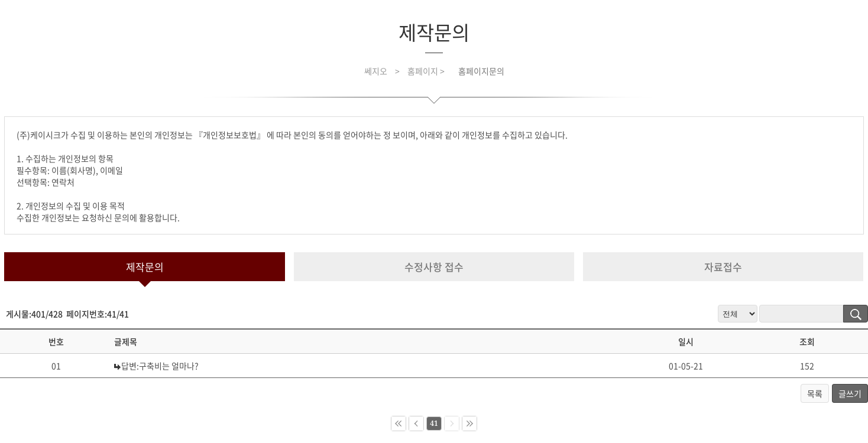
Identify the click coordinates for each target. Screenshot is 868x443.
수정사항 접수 (434, 267)
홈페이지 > (427, 71)
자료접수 (723, 267)
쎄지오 (376, 71)
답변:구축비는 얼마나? (160, 366)
